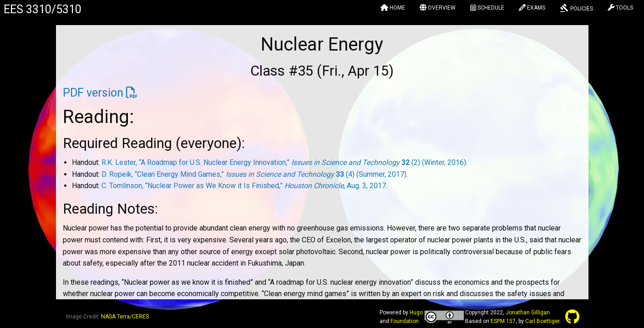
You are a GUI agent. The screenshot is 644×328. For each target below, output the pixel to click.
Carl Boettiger (542, 321)
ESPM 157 (503, 321)
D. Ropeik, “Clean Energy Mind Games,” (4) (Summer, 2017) (254, 174)
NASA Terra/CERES (125, 317)
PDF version (93, 93)
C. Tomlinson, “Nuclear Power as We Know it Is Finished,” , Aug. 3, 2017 (244, 186)
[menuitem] (393, 9)
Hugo (416, 313)
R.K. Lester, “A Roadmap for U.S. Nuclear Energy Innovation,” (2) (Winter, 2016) (284, 162)
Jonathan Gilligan (528, 313)
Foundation (405, 321)
